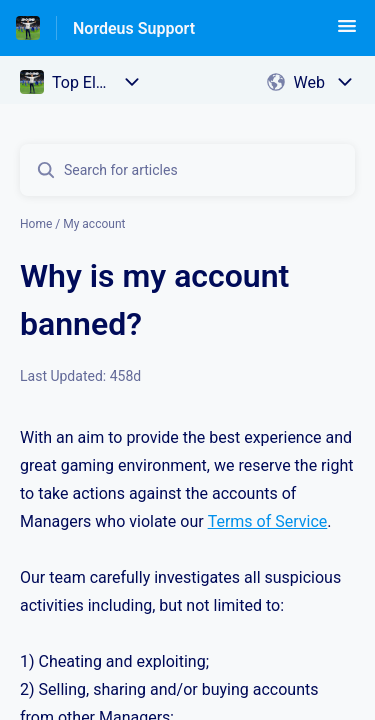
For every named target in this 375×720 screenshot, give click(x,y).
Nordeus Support (134, 28)
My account (94, 224)
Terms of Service (268, 521)
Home (36, 224)
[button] (347, 32)
